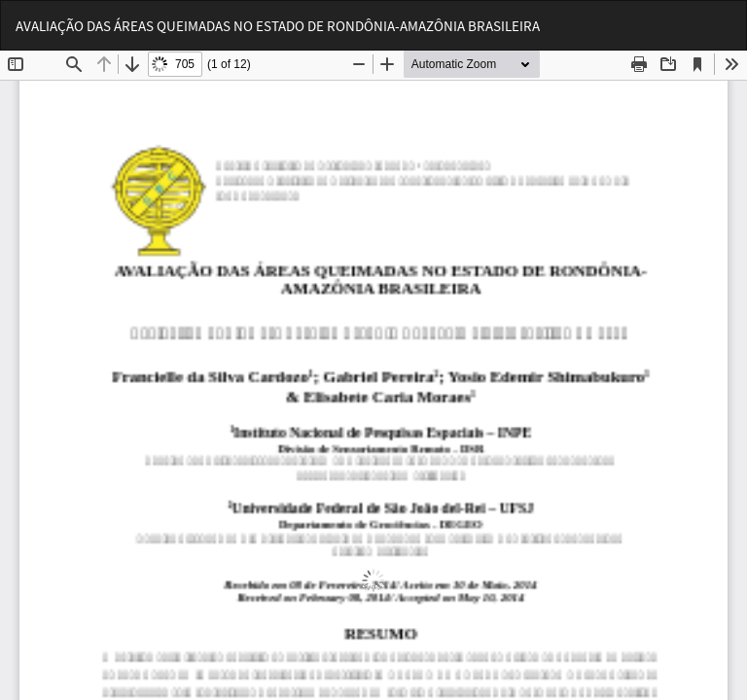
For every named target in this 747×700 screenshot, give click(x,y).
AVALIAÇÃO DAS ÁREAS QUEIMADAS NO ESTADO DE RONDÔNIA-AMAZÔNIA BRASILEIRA (278, 26)
